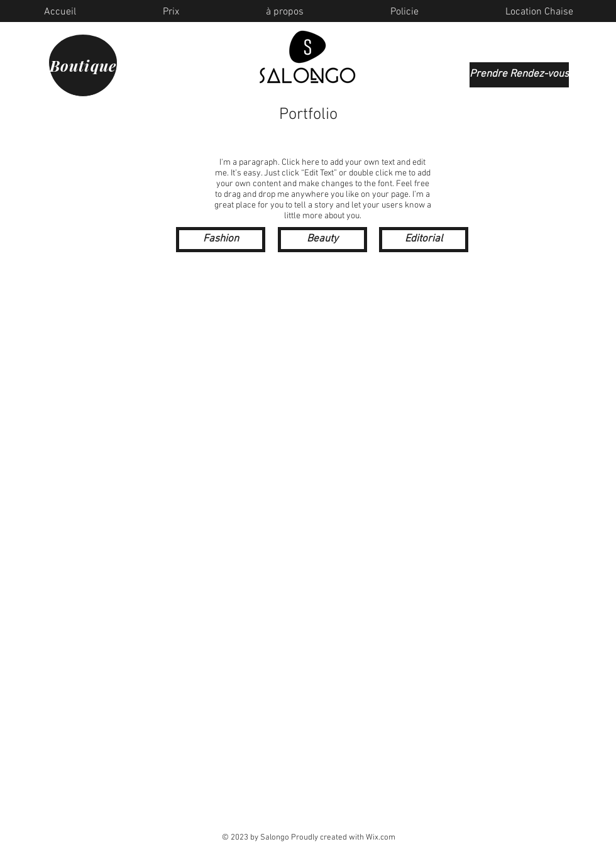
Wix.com (381, 838)
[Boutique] (83, 62)
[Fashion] (221, 240)
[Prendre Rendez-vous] (519, 75)
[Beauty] (322, 240)
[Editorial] (424, 240)
